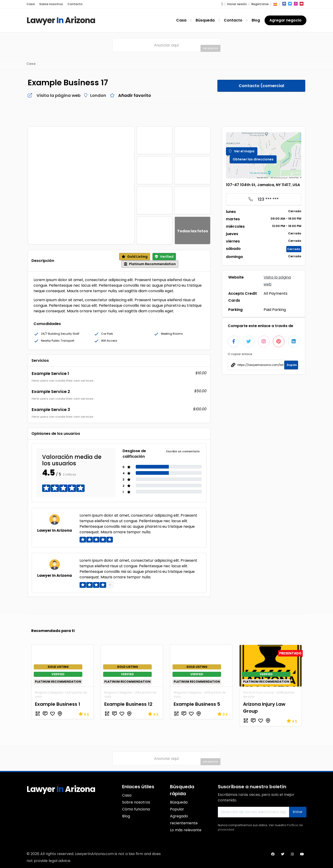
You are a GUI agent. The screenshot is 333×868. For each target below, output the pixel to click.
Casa (31, 4)
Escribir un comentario (183, 451)
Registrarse (260, 4)
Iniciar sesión (237, 4)
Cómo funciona (136, 809)
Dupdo (292, 365)
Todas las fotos (193, 231)
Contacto (75, 4)
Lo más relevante (186, 830)
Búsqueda (205, 20)
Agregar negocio (285, 20)
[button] (222, 4)
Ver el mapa (242, 151)
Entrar (298, 812)
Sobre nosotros (51, 4)
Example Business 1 (58, 704)
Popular (177, 809)
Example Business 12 (128, 704)
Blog (256, 20)
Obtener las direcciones (253, 159)
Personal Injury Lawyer (258, 692)
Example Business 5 (197, 704)
